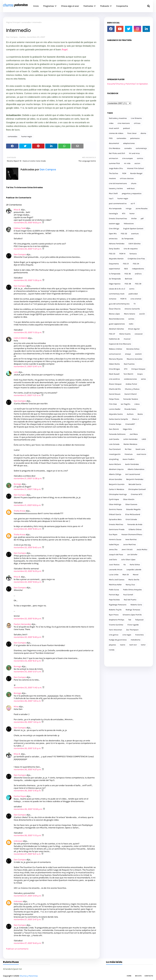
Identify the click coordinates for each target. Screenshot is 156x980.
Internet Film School (135, 168)
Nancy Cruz (130, 585)
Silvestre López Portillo (132, 615)
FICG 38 (128, 284)
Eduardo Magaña (133, 509)
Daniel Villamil (131, 394)
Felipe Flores (114, 399)
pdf (142, 219)
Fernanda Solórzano (117, 434)
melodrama (136, 640)
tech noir (133, 645)
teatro (123, 645)
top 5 (111, 198)
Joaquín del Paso (116, 555)
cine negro (127, 635)
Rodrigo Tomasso (133, 610)
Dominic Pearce (115, 509)
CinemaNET (130, 424)
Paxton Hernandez (22, 624)
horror (132, 214)
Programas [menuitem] (49, 6)
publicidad (133, 294)
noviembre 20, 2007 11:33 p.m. (28, 332)
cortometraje (141, 148)
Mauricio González (135, 359)
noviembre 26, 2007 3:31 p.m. (28, 748)
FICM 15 (123, 299)
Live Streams (136, 118)
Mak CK (126, 575)
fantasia (133, 254)
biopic (140, 374)
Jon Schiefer (132, 555)
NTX (124, 214)
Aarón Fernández (132, 464)
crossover (139, 334)
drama (143, 133)
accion (137, 163)
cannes (131, 319)
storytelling (114, 459)
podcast (127, 128)
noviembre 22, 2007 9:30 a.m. (28, 529)
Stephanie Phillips (117, 620)
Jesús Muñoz (142, 549)
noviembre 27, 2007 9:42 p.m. (28, 943)
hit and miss (134, 153)
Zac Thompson (132, 630)
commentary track (117, 294)
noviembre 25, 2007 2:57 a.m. (28, 672)
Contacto (149, 976)
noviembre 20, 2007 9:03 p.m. (28, 223)
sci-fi (133, 203)
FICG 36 (128, 274)
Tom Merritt (128, 374)
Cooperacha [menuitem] (122, 6)
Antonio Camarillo (132, 309)
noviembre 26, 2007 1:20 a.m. (28, 701)
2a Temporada (115, 279)
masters (112, 178)
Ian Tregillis (126, 404)
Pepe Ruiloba (114, 600)
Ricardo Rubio (130, 409)
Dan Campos (12, 37)
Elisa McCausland (133, 514)
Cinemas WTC (137, 494)
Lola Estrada (114, 444)
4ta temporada (115, 208)
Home (129, 976)
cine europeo (128, 158)
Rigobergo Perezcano (118, 605)
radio (131, 324)
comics (140, 158)
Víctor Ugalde (133, 625)
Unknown (18, 841)
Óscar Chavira (115, 309)
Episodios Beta (115, 519)
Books (140, 414)
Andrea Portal (131, 384)
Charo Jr (135, 419)
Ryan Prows (114, 615)
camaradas (26, 22)
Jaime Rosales (142, 208)
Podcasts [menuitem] (105, 6)
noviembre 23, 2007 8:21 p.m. (28, 661)
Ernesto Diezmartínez (118, 219)
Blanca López (114, 314)
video (111, 123)
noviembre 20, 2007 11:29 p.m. (28, 280)
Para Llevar (132, 133)
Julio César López (128, 560)
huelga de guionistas (118, 640)
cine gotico (114, 635)
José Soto (113, 560)
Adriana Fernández (117, 244)
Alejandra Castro (116, 414)
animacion (113, 158)
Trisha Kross (20, 511)
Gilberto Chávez (135, 529)
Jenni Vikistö (127, 549)
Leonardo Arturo (116, 570)
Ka (125, 565)
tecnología (113, 214)
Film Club (113, 404)
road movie (141, 454)
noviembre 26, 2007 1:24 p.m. (28, 722)
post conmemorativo (118, 203)
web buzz (131, 188)
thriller (134, 219)
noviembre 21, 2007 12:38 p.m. (28, 478)
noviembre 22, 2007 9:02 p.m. (28, 582)
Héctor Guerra (125, 334)
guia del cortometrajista (119, 304)
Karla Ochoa (135, 565)
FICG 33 (112, 254)
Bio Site (138, 976)
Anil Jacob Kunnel (133, 474)
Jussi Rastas (114, 565)
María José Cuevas (117, 580)
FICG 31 (126, 264)
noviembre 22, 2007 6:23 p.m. (28, 571)
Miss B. (17, 210)
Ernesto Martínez (116, 524)
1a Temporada (115, 274)
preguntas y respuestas (132, 193)
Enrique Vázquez (138, 369)
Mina (16, 707)
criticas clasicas (127, 178)
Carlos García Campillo (118, 419)
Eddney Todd (20, 228)
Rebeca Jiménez (116, 349)
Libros (137, 404)
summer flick (114, 163)
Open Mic (113, 234)
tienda (112, 650)
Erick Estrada (131, 519)
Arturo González (116, 479)
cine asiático (114, 379)
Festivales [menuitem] (88, 6)
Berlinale (129, 279)
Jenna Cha (113, 549)
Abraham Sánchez (116, 329)
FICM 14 (122, 254)
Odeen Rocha (114, 364)
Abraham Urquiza (116, 469)
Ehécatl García (115, 514)
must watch (114, 128)
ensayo (128, 354)
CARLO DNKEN (21, 338)
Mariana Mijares (116, 359)
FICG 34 (136, 264)
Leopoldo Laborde (134, 570)
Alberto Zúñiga (115, 474)
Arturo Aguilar (134, 329)
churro (134, 183)
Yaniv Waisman (115, 630)
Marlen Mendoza (130, 444)
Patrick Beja (114, 595)
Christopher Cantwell (137, 489)
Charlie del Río (115, 389)
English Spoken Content (133, 229)
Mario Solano (130, 314)
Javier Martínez (129, 544)
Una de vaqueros (131, 249)
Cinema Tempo (115, 424)
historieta (139, 635)
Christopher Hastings (118, 494)
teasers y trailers (116, 188)
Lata (16, 372)
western (138, 354)
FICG (111, 138)
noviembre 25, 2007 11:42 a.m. (28, 688)
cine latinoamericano (118, 183)
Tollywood (139, 620)
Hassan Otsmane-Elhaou (132, 534)
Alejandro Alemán (116, 259)
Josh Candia (114, 439)
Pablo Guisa (114, 590)
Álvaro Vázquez (115, 384)
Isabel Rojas (114, 544)
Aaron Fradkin (129, 459)
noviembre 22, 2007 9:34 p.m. (28, 619)
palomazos (135, 138)
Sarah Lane (140, 449)
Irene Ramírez (131, 539)
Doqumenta (114, 264)
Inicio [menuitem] (36, 6)
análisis (138, 274)
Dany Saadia (114, 249)
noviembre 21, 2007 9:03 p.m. (28, 505)
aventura (135, 234)
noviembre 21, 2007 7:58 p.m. (28, 489)
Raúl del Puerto (130, 600)
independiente (138, 269)
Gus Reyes (113, 534)
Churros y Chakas (132, 389)
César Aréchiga (115, 504)
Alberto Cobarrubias (136, 469)
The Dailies (113, 173)
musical (127, 339)
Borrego (18, 484)
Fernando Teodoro (131, 399)
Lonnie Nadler (115, 409)
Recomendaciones (117, 319)
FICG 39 (138, 284)
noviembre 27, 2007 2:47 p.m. (28, 919)
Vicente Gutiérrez (116, 625)
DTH (126, 369)
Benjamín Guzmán (117, 484)
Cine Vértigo (114, 229)
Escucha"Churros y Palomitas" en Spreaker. (128, 84)
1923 (126, 269)
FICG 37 (112, 334)
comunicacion (115, 354)
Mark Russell (114, 374)
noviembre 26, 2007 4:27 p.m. (28, 769)
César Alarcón (129, 499)
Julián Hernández (130, 439)
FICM (124, 173)
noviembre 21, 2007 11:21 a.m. (28, 395)
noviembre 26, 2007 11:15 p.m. (28, 835)
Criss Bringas (114, 369)
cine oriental (136, 299)
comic (132, 289)
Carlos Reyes (20, 796)
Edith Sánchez (135, 244)
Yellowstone (129, 224)
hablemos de (114, 339)
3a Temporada (128, 239)
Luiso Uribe (114, 575)
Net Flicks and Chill (117, 153)
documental (114, 143)
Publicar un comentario (17, 949)
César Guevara (131, 504)
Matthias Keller (115, 585)
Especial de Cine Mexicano (120, 344)
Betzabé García (135, 484)
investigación (115, 454)
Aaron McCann (115, 464)
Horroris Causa (115, 539)
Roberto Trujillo (115, 610)
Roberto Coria (136, 605)
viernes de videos (116, 133)
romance (113, 299)
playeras (112, 645)
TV (135, 304)
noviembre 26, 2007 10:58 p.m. (28, 809)
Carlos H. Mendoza (117, 489)
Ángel (64, 49)
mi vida (127, 163)
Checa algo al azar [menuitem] (70, 6)
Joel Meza (134, 434)
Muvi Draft (113, 193)
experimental (114, 269)
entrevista (113, 239)
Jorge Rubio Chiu (116, 168)
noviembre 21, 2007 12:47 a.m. (28, 366)
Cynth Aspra (114, 499)
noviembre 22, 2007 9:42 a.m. (28, 547)
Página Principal (13, 22)
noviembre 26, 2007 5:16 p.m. (28, 791)
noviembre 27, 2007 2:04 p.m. (28, 896)
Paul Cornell (128, 595)
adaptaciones (129, 143)
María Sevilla (134, 580)
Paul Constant (115, 449)
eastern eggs (114, 224)
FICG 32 (124, 234)
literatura (129, 454)
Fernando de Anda (135, 524)
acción (142, 314)
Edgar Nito (127, 429)
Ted (130, 620)
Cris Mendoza (115, 148)
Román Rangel (136, 173)
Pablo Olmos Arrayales (132, 590)
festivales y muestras (118, 118)
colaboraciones (130, 379)
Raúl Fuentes (129, 364)
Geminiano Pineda (117, 529)
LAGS (144, 439)
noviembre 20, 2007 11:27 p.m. (28, 249)
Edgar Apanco (115, 284)
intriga (129, 208)
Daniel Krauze (115, 394)
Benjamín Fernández (135, 479)
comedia (128, 148)
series (143, 379)
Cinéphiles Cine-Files (136, 259)
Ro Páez (128, 449)
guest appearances (117, 324)
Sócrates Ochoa (133, 349)
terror (143, 645)
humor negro (27, 136)
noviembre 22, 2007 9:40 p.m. (28, 637)
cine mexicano (124, 123)
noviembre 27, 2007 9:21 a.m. (28, 854)
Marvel (136, 575)
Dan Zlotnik (114, 429)
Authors (130, 414)
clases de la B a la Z (117, 289)
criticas (137, 123)
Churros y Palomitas (29, 976)
